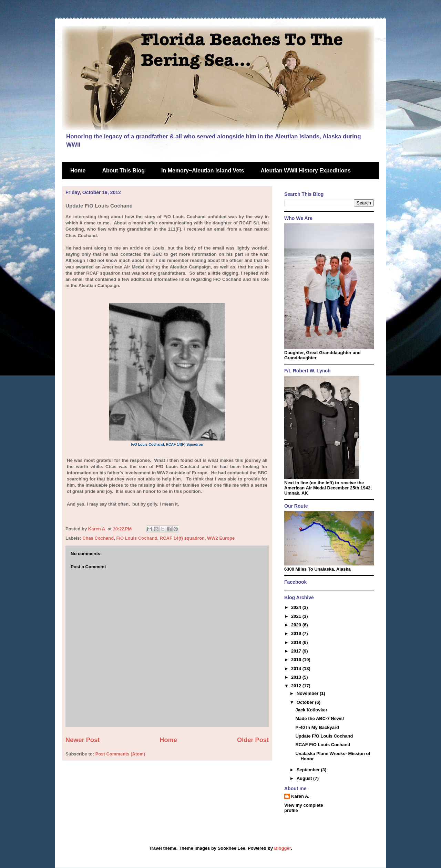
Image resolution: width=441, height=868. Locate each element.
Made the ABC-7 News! (320, 718)
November (308, 693)
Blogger (283, 848)
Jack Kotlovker (311, 710)
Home (78, 171)
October (306, 702)
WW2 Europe (221, 538)
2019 (297, 633)
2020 (297, 625)
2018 (297, 642)
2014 (297, 669)
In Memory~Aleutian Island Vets (203, 171)
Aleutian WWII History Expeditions (306, 171)
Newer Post (83, 740)
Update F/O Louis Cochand (324, 736)
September (309, 770)
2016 (297, 660)
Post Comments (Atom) (120, 754)
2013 (297, 677)
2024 (297, 607)
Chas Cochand (98, 538)
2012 (297, 686)
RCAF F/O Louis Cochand (323, 745)
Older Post (253, 740)
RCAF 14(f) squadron (182, 538)
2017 (297, 651)
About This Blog (123, 171)
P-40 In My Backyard (317, 727)
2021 (297, 616)
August (305, 778)
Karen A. (300, 796)
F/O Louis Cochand (137, 538)
